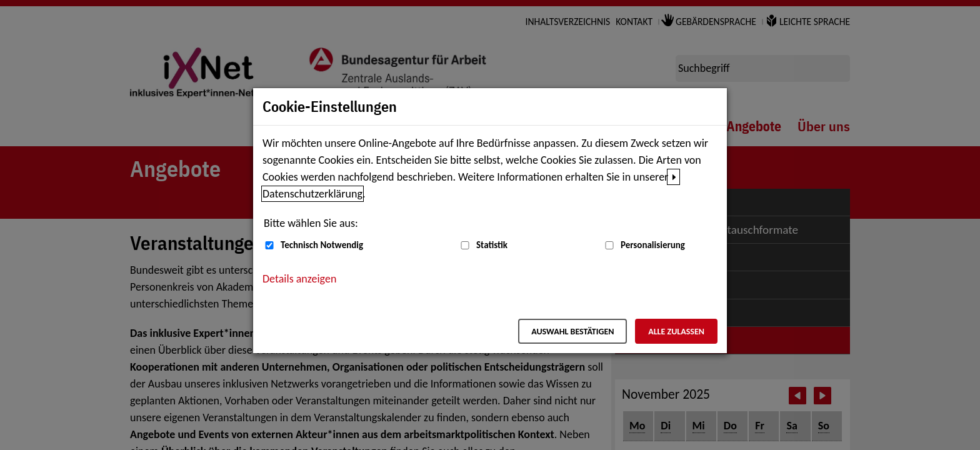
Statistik (492, 245)
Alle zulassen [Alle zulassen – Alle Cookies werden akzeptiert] (676, 332)
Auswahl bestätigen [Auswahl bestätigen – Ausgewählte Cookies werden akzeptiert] (572, 332)
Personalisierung (653, 245)
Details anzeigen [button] (299, 279)
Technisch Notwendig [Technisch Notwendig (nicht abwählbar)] (322, 245)
